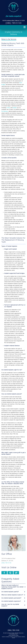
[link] (13, 7)
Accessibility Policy (13, 634)
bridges (15, 108)
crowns (8, 108)
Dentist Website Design (13, 635)
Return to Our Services (9, 39)
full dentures (5, 111)
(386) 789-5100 (13, 23)
